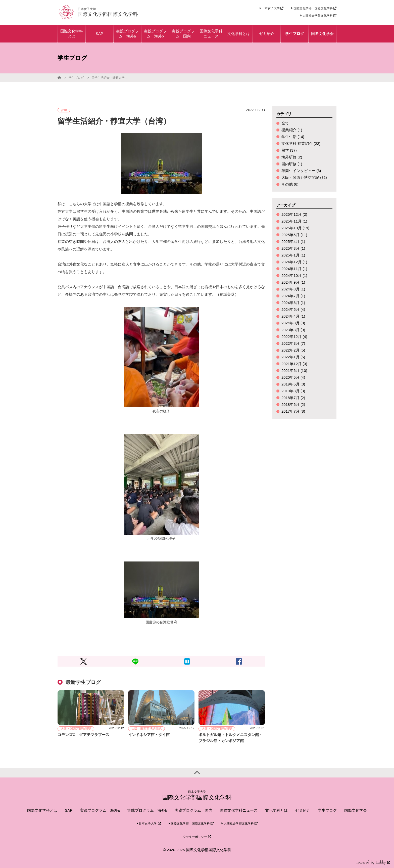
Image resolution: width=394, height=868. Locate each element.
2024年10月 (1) (294, 275)
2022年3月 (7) (293, 343)
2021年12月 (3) (294, 364)
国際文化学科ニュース (239, 810)
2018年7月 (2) (293, 398)
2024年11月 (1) (294, 269)
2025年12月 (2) (294, 214)
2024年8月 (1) (293, 289)
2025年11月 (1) (294, 221)
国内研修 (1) (292, 164)
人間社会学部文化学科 (318, 16)
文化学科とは (276, 810)
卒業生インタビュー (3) (301, 171)
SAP (69, 810)
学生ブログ (76, 78)
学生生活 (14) (293, 137)
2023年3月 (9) (293, 330)
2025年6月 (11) (294, 235)
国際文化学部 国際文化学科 (314, 8)
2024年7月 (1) (293, 296)
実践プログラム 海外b (147, 810)
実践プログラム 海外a (100, 810)
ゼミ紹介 (303, 810)
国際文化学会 (356, 810)
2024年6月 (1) (293, 303)
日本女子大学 (272, 8)
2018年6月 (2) (293, 404)
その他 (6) (290, 184)
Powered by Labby (373, 863)
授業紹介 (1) (292, 130)
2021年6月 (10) (294, 371)
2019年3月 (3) (293, 391)
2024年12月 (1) (294, 262)
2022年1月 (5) (293, 357)
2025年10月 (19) (295, 228)
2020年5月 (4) (293, 377)
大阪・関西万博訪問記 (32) (304, 177)
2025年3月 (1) (293, 248)
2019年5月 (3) (293, 384)
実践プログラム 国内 (193, 810)
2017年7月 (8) (293, 411)
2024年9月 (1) (293, 282)
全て (285, 123)
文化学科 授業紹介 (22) (301, 143)
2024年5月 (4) (293, 309)
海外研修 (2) (292, 157)
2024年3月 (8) (293, 323)
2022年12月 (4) (294, 337)
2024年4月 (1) (293, 316)
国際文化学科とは (42, 810)
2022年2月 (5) (293, 350)
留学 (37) (289, 150)
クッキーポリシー (197, 837)
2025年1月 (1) (293, 255)
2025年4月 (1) (293, 242)
